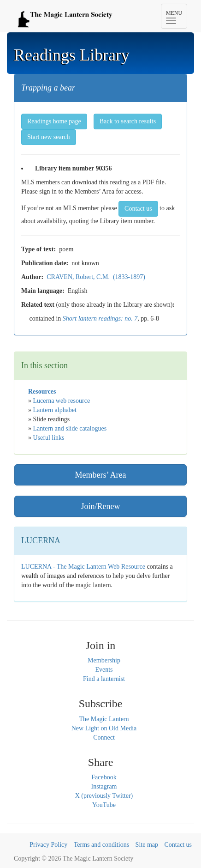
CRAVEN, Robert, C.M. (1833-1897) (96, 277)
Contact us (178, 845)
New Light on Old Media (104, 728)
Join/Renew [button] (101, 506)
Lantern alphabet (55, 410)
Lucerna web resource (62, 401)
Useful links (49, 438)
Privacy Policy (48, 845)
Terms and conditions (101, 845)
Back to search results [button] (128, 121)
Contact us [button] (138, 209)
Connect (104, 737)
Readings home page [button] (54, 121)
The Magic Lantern (104, 719)
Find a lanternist (104, 679)
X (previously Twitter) (104, 796)
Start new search (49, 137)
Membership (104, 660)
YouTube (104, 805)
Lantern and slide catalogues (70, 428)
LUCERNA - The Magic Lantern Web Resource (83, 567)
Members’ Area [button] (100, 475)
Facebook (104, 777)
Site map (147, 845)
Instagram (104, 786)
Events (104, 670)
